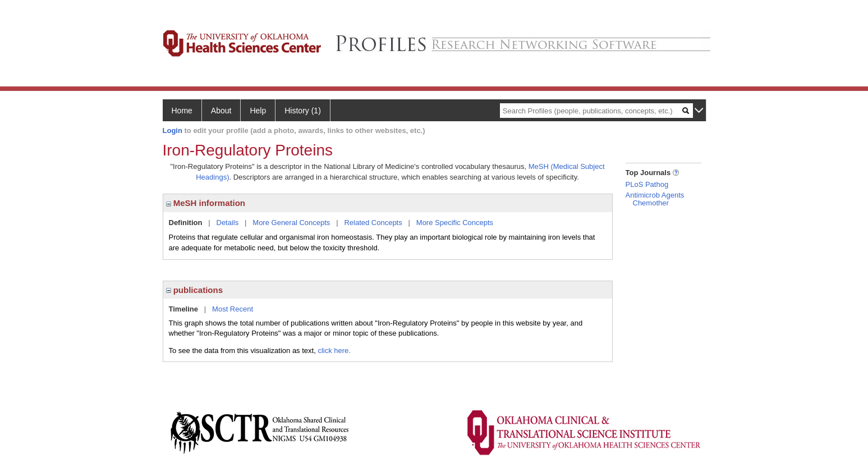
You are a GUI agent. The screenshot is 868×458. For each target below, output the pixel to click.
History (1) (303, 111)
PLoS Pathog (647, 184)
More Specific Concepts (455, 223)
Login (173, 130)
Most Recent (233, 309)
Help (258, 111)
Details (228, 223)
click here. (334, 351)
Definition (186, 223)
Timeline (184, 309)
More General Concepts (291, 223)
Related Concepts (373, 223)
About (221, 111)
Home (182, 111)
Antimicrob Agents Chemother (655, 199)
